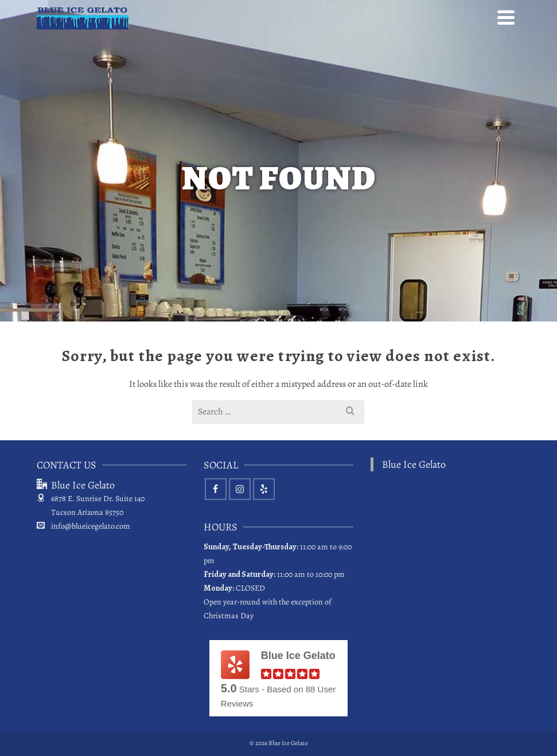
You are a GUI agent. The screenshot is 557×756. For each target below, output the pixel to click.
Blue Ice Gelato (414, 464)
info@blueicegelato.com (83, 526)
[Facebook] (216, 489)
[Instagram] (240, 489)
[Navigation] (506, 17)
